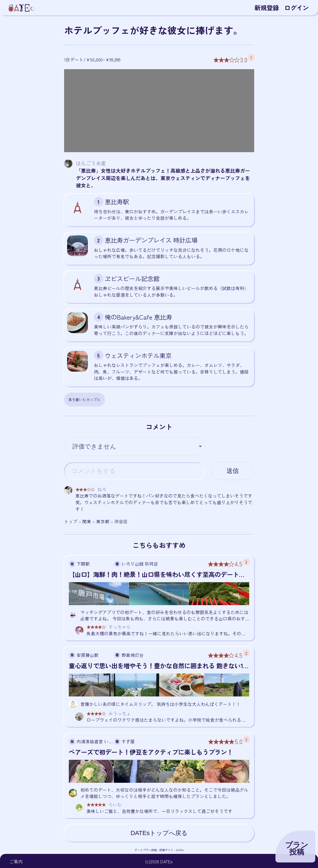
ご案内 (16, 861)
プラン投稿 (297, 848)
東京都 (103, 521)
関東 (87, 521)
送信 (233, 471)
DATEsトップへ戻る (159, 833)
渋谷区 (121, 521)
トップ (71, 521)
